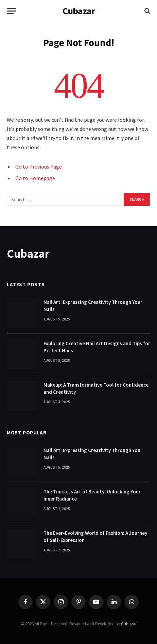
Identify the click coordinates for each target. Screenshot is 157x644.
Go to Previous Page (39, 167)
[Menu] (11, 11)
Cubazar (129, 624)
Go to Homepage (35, 178)
